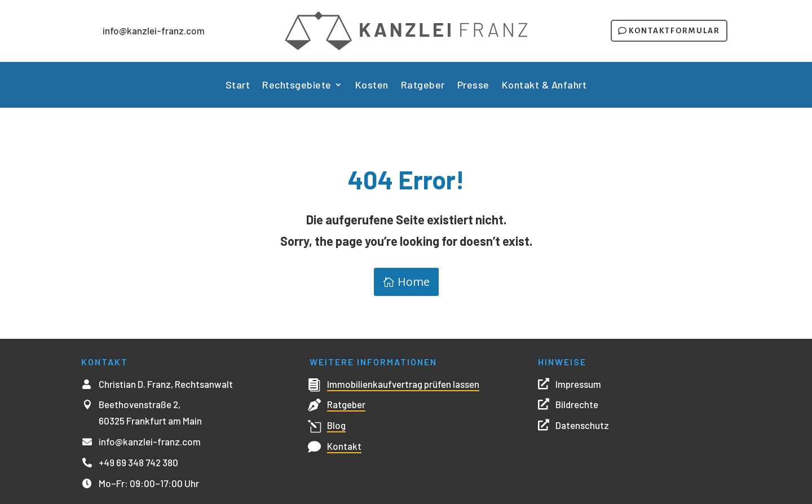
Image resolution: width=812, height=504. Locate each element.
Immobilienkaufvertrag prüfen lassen (403, 384)
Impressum (578, 384)
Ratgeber (423, 86)
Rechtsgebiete (297, 86)
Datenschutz (582, 425)
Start (238, 86)
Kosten (372, 86)
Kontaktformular (674, 31)
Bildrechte (577, 404)
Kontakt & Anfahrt (544, 86)
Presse (473, 86)
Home (414, 282)
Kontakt (344, 446)
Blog (336, 425)
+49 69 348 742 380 (138, 462)
